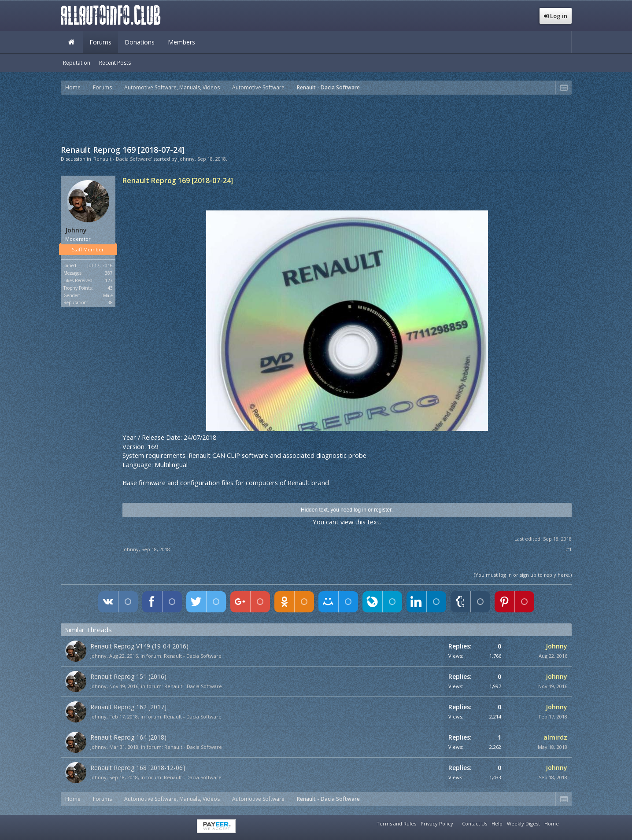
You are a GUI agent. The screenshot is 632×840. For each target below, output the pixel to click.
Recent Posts (115, 63)
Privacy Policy (437, 823)
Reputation (77, 63)
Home (72, 42)
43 (110, 288)
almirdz (555, 737)
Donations (140, 42)
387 (109, 273)
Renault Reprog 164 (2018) (128, 737)
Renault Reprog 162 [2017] (128, 707)
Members (181, 42)
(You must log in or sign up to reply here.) (523, 575)
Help (497, 823)
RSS (566, 822)
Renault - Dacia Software (193, 656)
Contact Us (475, 823)
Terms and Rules (396, 823)
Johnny (187, 159)
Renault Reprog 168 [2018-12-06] (138, 768)
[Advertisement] (316, 119)
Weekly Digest (523, 823)
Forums (100, 42)
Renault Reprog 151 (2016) (128, 676)
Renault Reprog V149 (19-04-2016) (139, 646)
